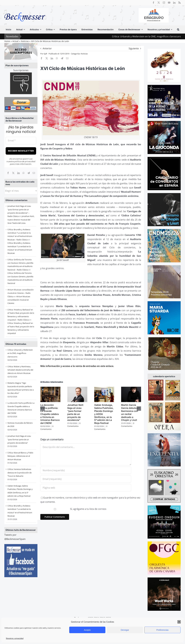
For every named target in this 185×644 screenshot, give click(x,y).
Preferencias (162, 630)
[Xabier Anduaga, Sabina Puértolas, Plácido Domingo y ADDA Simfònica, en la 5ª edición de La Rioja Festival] (104, 388)
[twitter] (159, 3)
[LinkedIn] (18, 173)
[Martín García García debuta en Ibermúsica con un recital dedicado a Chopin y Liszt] (131, 388)
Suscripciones (21, 70)
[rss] (180, 3)
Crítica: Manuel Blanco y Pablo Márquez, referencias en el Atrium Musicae (20, 456)
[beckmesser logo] (25, 10)
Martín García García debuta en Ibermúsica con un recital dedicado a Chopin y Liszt (131, 412)
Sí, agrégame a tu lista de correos (74, 509)
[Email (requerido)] (86, 479)
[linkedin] (174, 3)
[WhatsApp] (24, 173)
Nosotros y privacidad (15, 638)
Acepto (87, 630)
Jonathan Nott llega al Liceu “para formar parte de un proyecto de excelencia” (19, 439)
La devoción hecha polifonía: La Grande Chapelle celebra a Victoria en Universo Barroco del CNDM (50, 414)
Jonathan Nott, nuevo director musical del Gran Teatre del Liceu (21, 220)
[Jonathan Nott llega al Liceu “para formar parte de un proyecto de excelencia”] (77, 388)
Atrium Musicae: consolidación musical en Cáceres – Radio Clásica (21, 293)
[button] (179, 622)
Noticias (84, 54)
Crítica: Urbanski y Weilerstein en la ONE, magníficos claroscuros (20, 353)
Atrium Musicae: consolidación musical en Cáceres (19, 300)
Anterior (47, 48)
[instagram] (164, 3)
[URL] (86, 488)
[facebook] (153, 3)
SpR (45, 54)
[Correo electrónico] (34, 173)
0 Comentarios (47, 428)
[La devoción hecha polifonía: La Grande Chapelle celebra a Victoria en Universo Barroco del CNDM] (50, 388)
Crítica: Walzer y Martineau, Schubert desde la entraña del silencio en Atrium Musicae (20, 370)
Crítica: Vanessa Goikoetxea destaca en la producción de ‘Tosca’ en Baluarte (20, 473)
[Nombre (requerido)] (86, 470)
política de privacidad (25, 161)
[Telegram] (29, 173)
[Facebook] (8, 173)
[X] (13, 173)
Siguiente (134, 48)
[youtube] (169, 3)
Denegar (125, 630)
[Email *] (21, 141)
